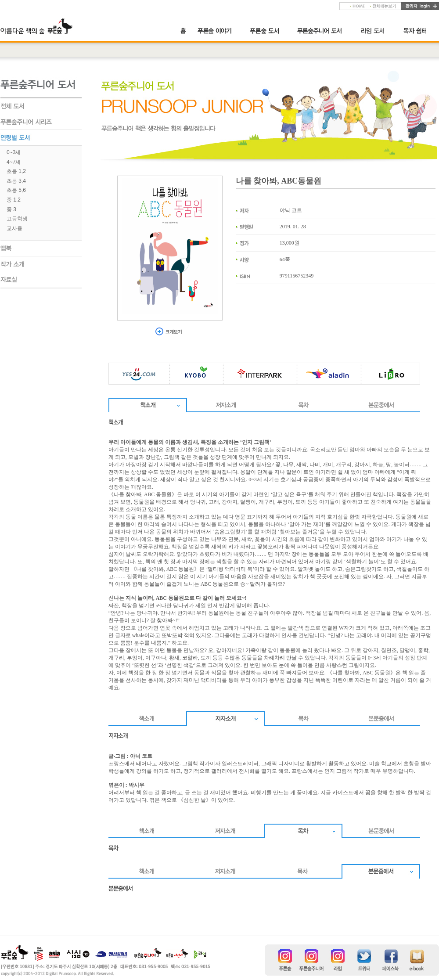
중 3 (11, 209)
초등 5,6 (16, 190)
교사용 (14, 228)
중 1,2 (14, 200)
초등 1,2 (16, 171)
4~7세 (14, 162)
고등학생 (17, 219)
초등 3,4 (16, 181)
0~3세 (14, 152)
